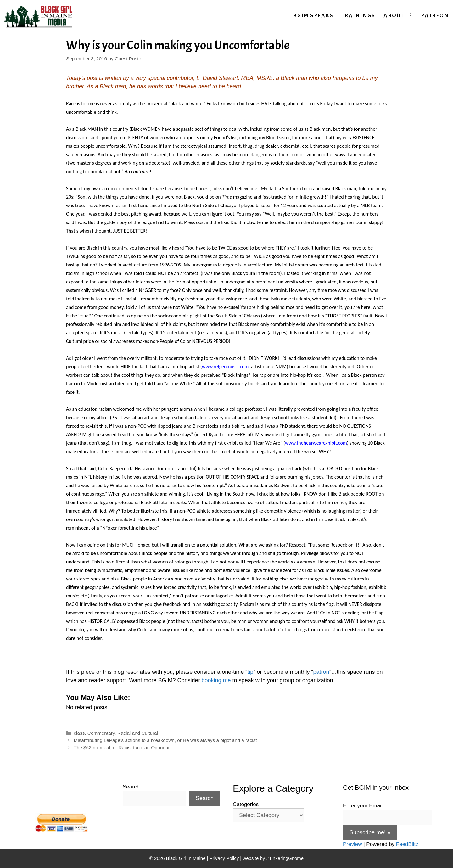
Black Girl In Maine (187, 858)
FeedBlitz (407, 844)
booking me (216, 680)
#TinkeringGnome (285, 858)
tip (250, 672)
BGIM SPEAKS (313, 16)
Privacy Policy (224, 858)
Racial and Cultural (138, 733)
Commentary (101, 733)
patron (321, 672)
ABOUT (400, 16)
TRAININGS (358, 16)
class (79, 733)
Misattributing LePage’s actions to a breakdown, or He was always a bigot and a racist (165, 740)
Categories (246, 804)
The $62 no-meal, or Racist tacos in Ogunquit (122, 747)
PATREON (435, 16)
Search (131, 787)
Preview (352, 844)
